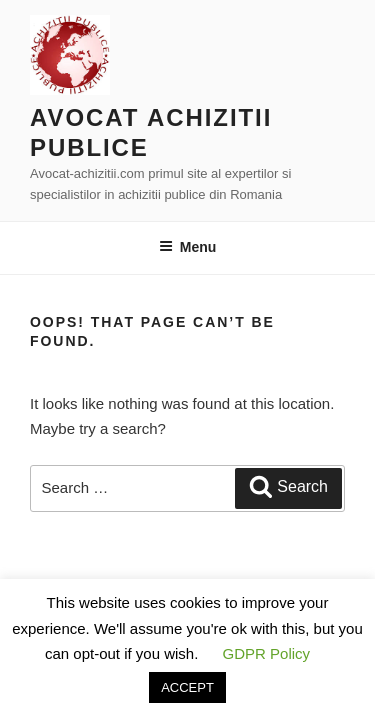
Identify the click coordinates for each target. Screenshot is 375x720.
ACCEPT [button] (187, 687)
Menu (188, 247)
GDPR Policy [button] (267, 653)
